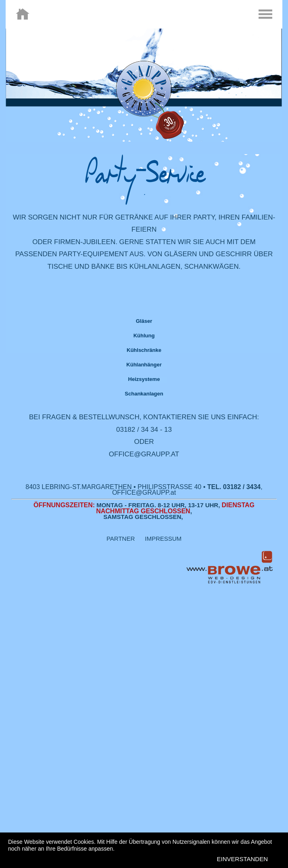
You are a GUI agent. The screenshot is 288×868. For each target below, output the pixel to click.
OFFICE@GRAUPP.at (144, 493)
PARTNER (126, 539)
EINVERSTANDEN (242, 859)
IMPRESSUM (163, 539)
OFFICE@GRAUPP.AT (144, 454)
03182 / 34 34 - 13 (144, 430)
